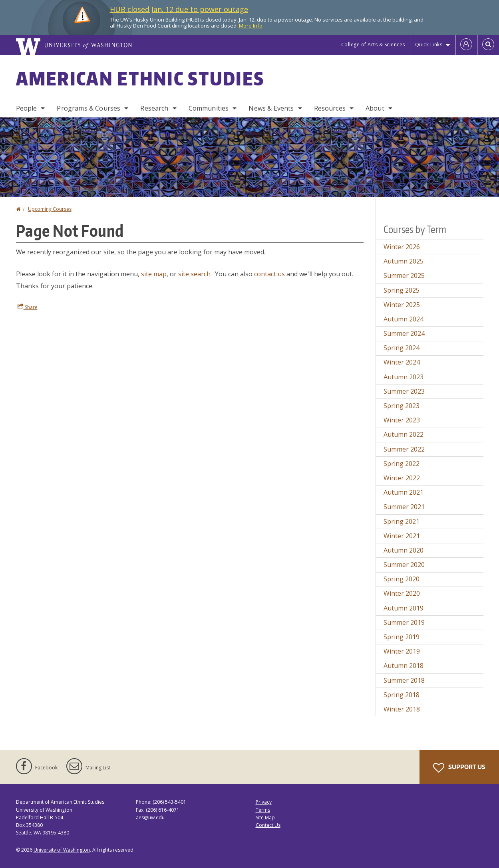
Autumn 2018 (404, 666)
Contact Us (268, 825)
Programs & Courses (88, 108)
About (375, 108)
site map (154, 274)
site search (194, 274)
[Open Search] (488, 45)
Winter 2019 (402, 651)
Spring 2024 (402, 348)
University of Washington (62, 850)
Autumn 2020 (404, 550)
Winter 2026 (402, 247)
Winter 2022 (402, 478)
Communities (209, 108)
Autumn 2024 (404, 319)
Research (154, 108)
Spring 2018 (402, 695)
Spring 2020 (402, 579)
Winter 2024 (402, 362)
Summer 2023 (404, 391)
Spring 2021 (402, 521)
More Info (251, 26)
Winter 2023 (402, 420)
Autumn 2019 (404, 608)
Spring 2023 (402, 406)
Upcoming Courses (50, 209)
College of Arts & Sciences (373, 45)
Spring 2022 (402, 464)
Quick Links (429, 45)
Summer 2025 (404, 275)
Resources (330, 108)
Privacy (264, 802)
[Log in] (466, 45)
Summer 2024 (404, 333)
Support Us (459, 768)
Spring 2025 (402, 290)
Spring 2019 (402, 637)
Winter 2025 (402, 305)
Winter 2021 (402, 536)
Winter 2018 (402, 709)
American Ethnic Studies (140, 78)
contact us (269, 274)
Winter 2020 (402, 593)
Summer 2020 (404, 565)
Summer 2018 (404, 680)
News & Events (271, 108)
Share (28, 307)
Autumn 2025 (404, 261)
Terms (263, 810)
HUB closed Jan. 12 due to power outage (179, 9)
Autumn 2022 (404, 434)
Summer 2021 (404, 507)
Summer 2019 (404, 622)
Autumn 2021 (404, 492)
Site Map (265, 817)
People (27, 108)
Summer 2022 (404, 449)
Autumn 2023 (404, 377)
